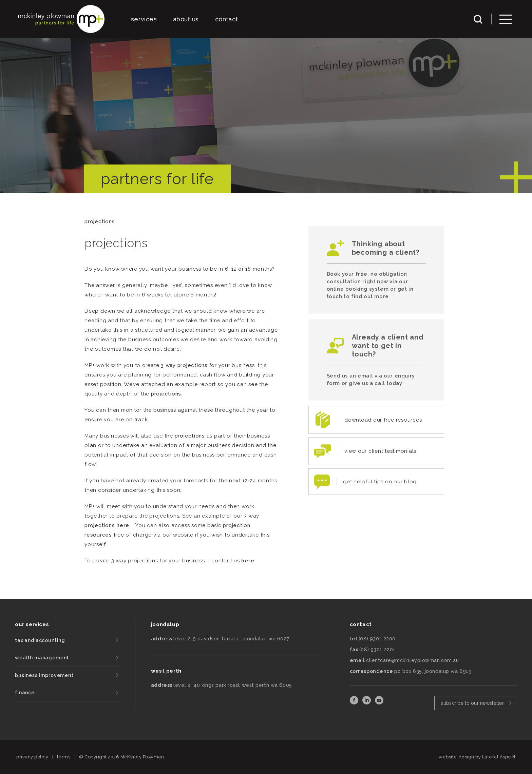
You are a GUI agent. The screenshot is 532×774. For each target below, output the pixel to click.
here (123, 525)
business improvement (44, 675)
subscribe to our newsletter (472, 703)
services (144, 19)
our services (32, 624)
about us (186, 19)
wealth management (42, 658)
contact (227, 19)
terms (64, 757)
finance (25, 693)
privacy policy (32, 757)
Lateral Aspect (499, 757)
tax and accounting (40, 640)
